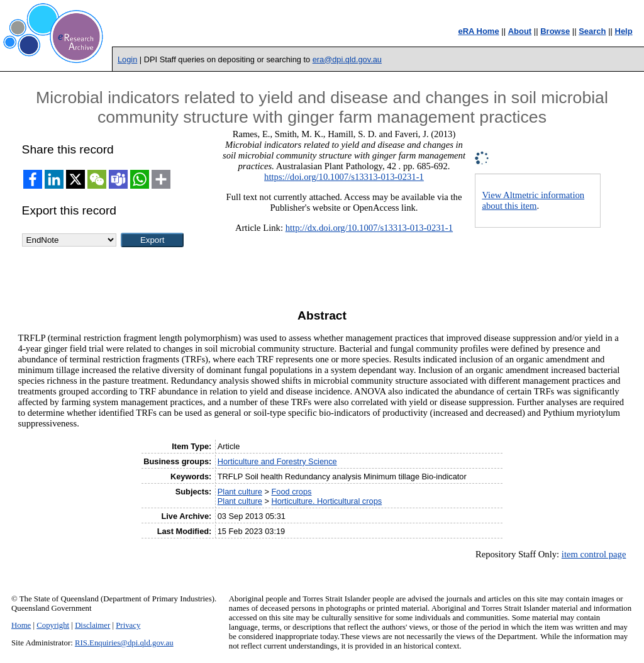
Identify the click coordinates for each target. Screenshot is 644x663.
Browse (555, 31)
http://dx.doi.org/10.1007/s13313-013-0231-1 (369, 228)
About (520, 31)
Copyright (53, 625)
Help (624, 31)
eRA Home (478, 31)
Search (592, 31)
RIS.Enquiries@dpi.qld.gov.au (124, 643)
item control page (594, 554)
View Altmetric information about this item (533, 200)
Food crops (291, 492)
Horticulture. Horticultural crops (326, 501)
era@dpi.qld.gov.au (347, 59)
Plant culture (240, 492)
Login (127, 59)
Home (21, 625)
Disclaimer (92, 625)
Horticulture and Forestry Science (277, 461)
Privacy (128, 625)
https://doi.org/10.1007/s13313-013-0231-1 (344, 177)
